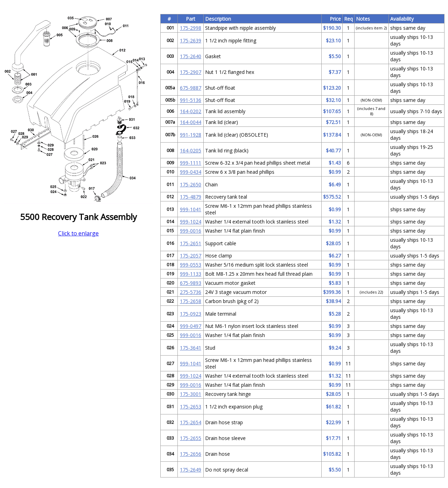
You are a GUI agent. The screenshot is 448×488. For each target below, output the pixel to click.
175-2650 (191, 184)
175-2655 (191, 438)
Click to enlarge (78, 233)
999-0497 (191, 326)
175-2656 (191, 454)
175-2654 (191, 422)
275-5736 (191, 292)
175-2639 (191, 40)
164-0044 (191, 122)
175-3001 (191, 394)
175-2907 (191, 72)
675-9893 (191, 283)
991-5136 (191, 100)
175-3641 (191, 348)
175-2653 (191, 407)
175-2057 (191, 256)
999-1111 (191, 163)
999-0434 (191, 172)
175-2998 (191, 28)
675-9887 (191, 88)
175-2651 (191, 243)
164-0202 (191, 111)
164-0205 (191, 150)
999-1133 (191, 274)
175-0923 (191, 314)
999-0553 (191, 265)
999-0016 (191, 231)
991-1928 (191, 135)
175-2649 (191, 470)
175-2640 (191, 56)
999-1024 (191, 222)
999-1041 (191, 209)
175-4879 (191, 197)
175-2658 (191, 301)
